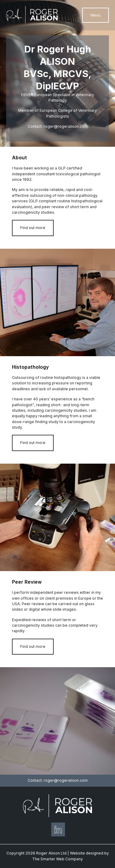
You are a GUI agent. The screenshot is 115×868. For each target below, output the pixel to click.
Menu (96, 15)
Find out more (33, 228)
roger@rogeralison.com (66, 126)
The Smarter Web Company (57, 859)
